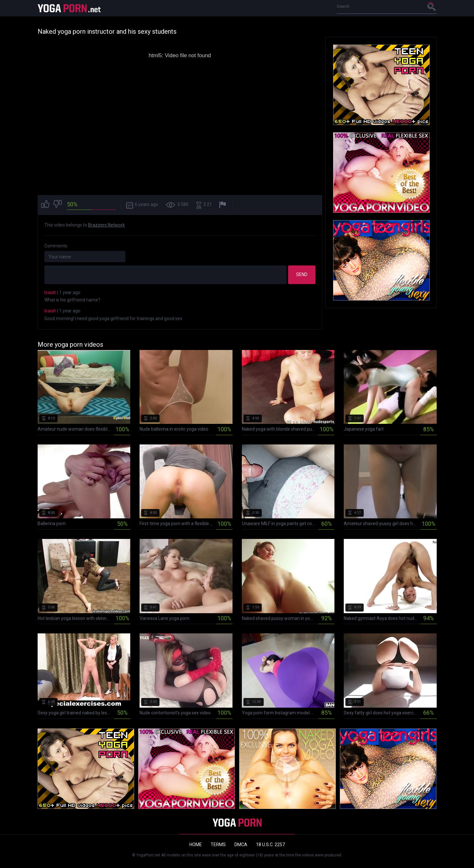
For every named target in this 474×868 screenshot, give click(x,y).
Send (302, 274)
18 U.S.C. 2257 (270, 845)
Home (196, 845)
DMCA (241, 845)
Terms (218, 845)
